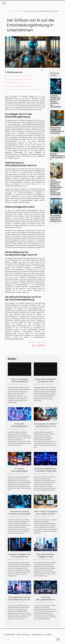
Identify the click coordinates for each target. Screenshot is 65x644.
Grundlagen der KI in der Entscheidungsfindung (20, 76)
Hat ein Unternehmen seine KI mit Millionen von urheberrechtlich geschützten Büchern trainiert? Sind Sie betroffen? (56, 188)
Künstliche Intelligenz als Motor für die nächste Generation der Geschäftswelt (56, 101)
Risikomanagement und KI (15, 83)
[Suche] (30, 639)
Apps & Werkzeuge (23, 635)
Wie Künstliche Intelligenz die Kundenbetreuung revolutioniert (57, 130)
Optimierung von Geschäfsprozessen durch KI (20, 79)
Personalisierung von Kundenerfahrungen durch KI (21, 86)
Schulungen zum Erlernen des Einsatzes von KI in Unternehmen (46, 426)
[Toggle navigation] (4, 3)
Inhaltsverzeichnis (15, 72)
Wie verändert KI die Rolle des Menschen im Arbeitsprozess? (56, 218)
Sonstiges (48, 635)
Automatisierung (17, 11)
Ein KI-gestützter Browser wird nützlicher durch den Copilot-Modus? (20, 600)
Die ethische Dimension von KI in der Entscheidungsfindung (24, 90)
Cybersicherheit (10, 635)
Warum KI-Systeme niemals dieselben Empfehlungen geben (20, 382)
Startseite (8, 11)
